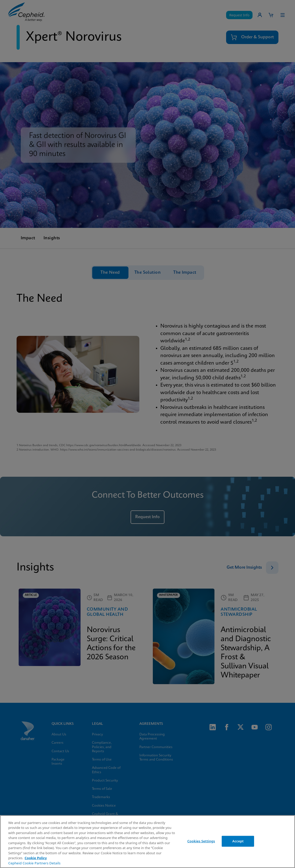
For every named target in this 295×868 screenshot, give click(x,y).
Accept (238, 841)
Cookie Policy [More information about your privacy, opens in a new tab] (36, 858)
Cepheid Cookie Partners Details (34, 863)
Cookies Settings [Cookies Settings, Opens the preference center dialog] (201, 841)
